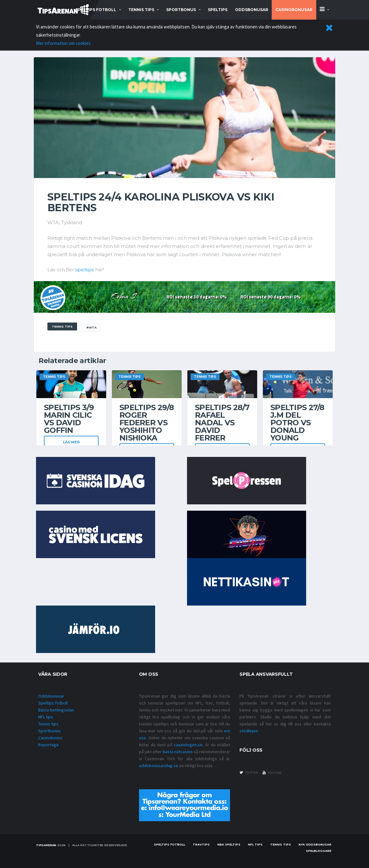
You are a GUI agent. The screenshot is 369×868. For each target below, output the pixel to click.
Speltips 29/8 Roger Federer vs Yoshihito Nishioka (147, 423)
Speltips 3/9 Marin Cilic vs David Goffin (69, 419)
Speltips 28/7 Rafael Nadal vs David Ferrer (222, 423)
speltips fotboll (96, 10)
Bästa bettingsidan (56, 710)
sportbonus (181, 10)
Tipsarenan (46, 845)
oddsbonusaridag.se (159, 766)
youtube (272, 773)
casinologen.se (188, 745)
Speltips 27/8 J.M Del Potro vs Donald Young (297, 423)
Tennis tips (48, 724)
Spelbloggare (319, 851)
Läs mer (71, 442)
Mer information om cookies (63, 43)
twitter (249, 773)
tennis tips (141, 10)
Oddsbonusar (252, 10)
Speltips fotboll (53, 703)
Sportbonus (49, 731)
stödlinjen (249, 731)
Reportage (48, 745)
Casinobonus (50, 738)
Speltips (218, 10)
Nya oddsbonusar (315, 844)
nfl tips (255, 844)
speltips (85, 270)
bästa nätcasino (178, 752)
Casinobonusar (294, 10)
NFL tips (46, 717)
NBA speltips (229, 844)
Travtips (201, 844)
